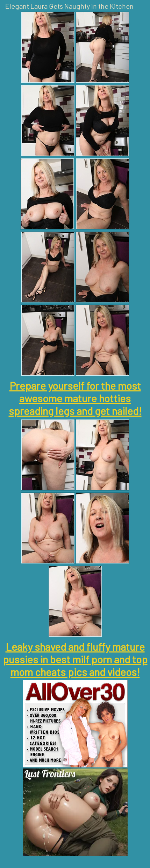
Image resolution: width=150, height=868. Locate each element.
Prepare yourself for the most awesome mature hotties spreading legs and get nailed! (75, 398)
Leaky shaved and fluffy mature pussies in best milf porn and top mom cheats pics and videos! (75, 659)
